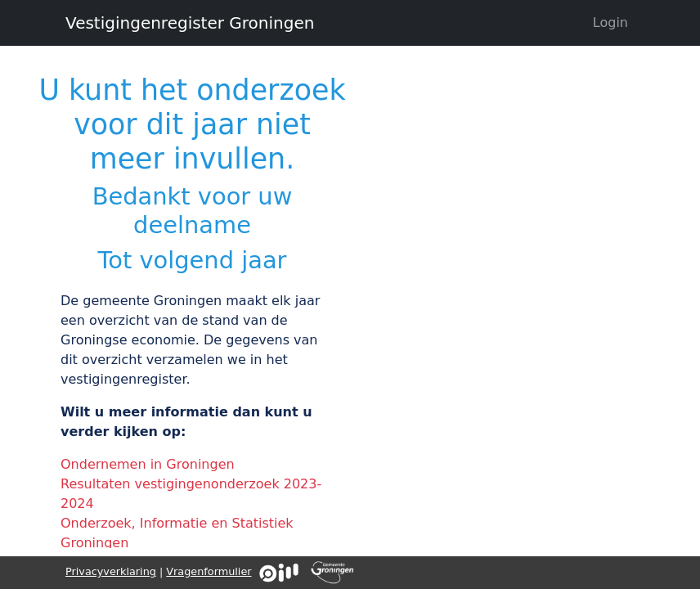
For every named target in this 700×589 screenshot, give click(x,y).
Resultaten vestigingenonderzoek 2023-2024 (191, 494)
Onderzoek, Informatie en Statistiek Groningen (177, 533)
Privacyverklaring (111, 571)
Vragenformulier (209, 571)
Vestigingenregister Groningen (190, 23)
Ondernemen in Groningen (148, 464)
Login (610, 22)
